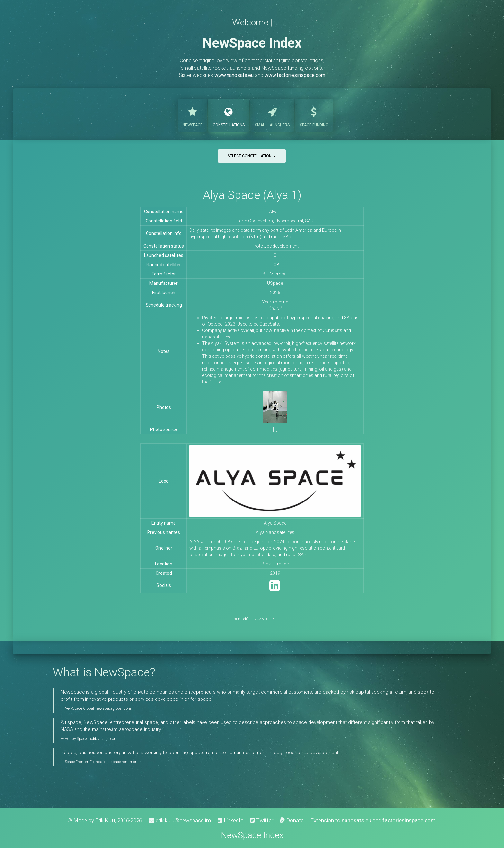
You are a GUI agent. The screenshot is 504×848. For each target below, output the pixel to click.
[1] (275, 429)
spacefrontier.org (125, 762)
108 (275, 265)
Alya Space (275, 523)
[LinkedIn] (275, 588)
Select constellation (252, 156)
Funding (314, 115)
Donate (292, 820)
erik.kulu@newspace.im (180, 820)
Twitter (262, 820)
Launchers (272, 115)
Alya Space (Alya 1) (252, 195)
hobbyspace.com (103, 739)
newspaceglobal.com (113, 708)
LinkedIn (230, 820)
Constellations (229, 115)
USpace (275, 283)
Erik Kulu (105, 820)
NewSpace (193, 115)
